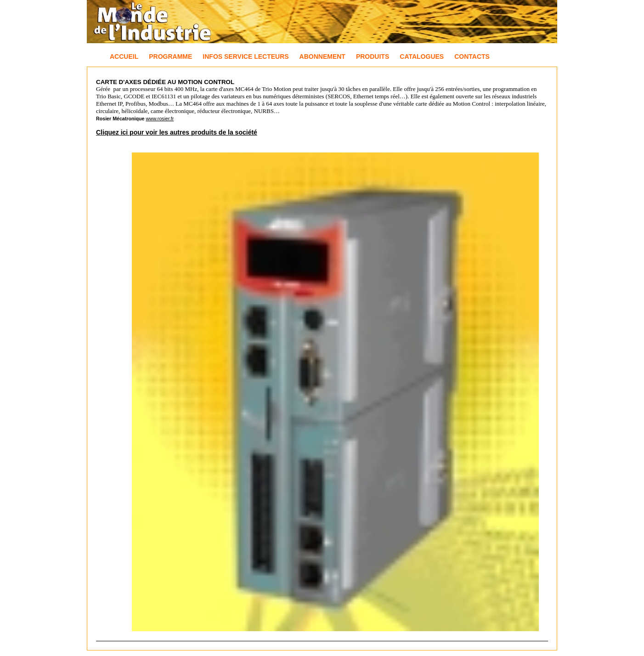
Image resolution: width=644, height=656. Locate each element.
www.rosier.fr (160, 119)
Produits (373, 57)
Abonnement (322, 57)
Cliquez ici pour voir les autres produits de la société (177, 132)
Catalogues (422, 57)
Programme (170, 57)
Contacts (472, 57)
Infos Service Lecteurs (246, 57)
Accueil (124, 57)
